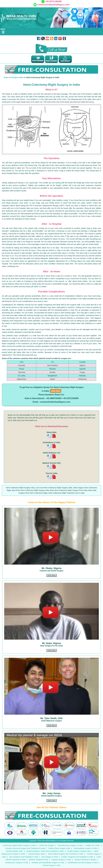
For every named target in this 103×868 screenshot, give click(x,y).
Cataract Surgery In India (61, 860)
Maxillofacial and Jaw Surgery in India (82, 863)
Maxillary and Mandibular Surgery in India (48, 863)
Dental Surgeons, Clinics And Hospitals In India (45, 851)
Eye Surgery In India (50, 857)
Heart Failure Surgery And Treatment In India (66, 854)
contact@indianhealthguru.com (53, 5)
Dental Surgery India (36, 854)
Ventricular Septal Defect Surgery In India (19, 845)
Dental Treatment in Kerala (85, 860)
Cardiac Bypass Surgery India (79, 851)
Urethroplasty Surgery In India (85, 848)
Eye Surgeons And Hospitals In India (24, 857)
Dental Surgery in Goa (51, 865)
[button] (51, 575)
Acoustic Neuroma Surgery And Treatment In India (25, 848)
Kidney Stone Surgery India (59, 848)
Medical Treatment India (38, 860)
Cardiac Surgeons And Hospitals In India (77, 857)
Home (6, 77)
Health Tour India (92, 845)
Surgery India (17, 77)
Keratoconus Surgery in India (17, 863)
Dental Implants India (15, 851)
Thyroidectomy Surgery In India (70, 845)
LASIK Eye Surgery (47, 845)
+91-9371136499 (53, 1)
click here (56, 391)
